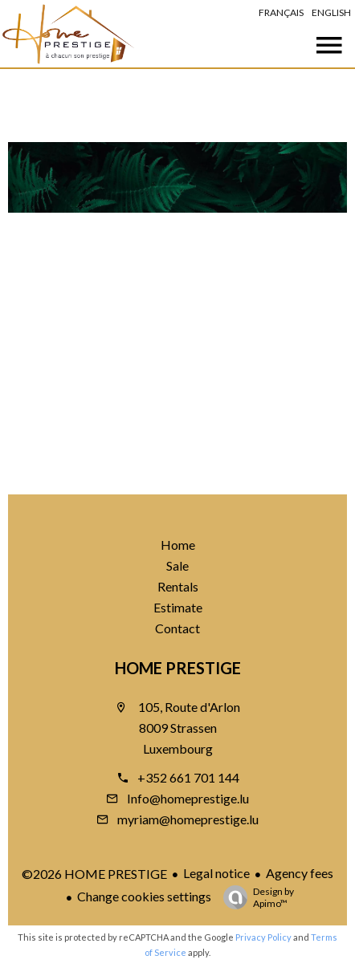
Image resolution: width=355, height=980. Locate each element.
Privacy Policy (263, 937)
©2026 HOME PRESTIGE (94, 874)
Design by (255, 897)
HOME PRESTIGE (178, 668)
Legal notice (216, 873)
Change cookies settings (144, 896)
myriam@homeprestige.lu (188, 819)
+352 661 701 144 (188, 777)
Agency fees (300, 873)
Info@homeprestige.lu (188, 798)
